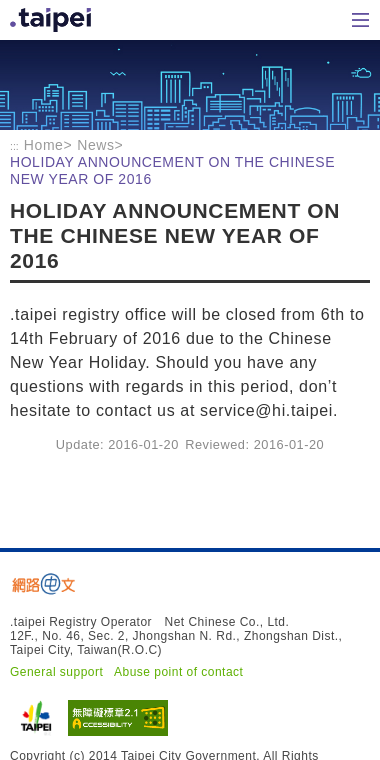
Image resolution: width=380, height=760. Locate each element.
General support (56, 672)
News (95, 145)
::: (14, 146)
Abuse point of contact (178, 672)
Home (52, 20)
